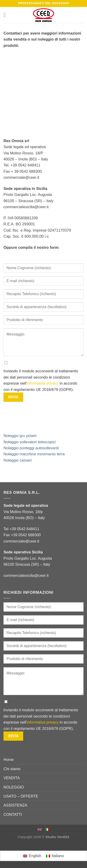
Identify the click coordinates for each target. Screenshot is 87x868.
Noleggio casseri (18, 460)
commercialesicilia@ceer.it (26, 575)
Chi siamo (12, 769)
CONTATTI (13, 814)
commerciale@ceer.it (21, 541)
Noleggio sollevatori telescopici (30, 442)
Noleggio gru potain (20, 436)
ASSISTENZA (15, 805)
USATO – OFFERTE (21, 796)
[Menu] (6, 15)
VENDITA (12, 778)
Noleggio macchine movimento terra (34, 454)
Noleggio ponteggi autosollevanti (31, 448)
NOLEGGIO (14, 787)
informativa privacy (43, 383)
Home (9, 759)
